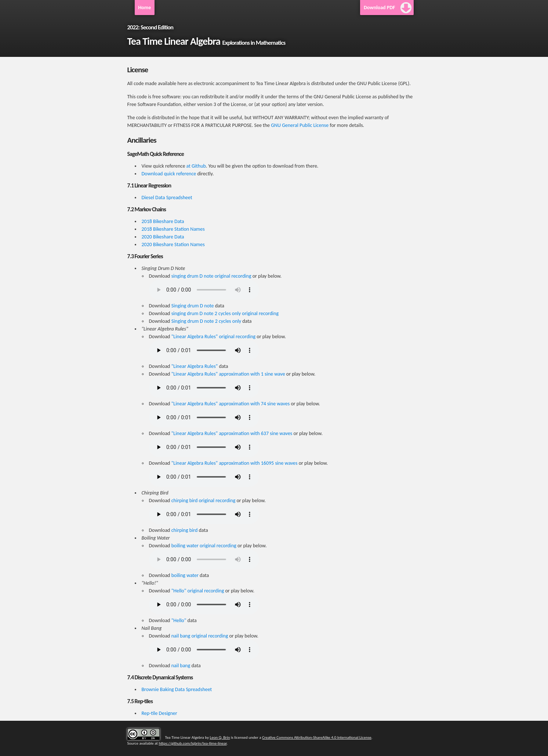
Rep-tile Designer (159, 713)
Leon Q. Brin (220, 737)
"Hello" (179, 620)
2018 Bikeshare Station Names (173, 229)
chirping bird (185, 530)
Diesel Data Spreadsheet (167, 198)
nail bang (181, 666)
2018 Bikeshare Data (163, 221)
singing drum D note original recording (211, 276)
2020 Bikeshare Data (163, 237)
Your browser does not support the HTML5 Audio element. (204, 290)
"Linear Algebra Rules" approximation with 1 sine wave (228, 374)
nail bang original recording (200, 636)
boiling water (185, 575)
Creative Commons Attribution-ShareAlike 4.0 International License (317, 737)
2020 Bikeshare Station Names (173, 244)
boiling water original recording (204, 546)
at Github (196, 166)
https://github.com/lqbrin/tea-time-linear (193, 743)
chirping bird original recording (204, 501)
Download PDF (380, 8)
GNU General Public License (300, 125)
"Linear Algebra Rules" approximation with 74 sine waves (231, 404)
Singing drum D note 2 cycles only (206, 321)
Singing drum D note (193, 306)
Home (145, 8)
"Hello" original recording (198, 591)
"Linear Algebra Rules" (195, 366)
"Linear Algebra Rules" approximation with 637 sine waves (232, 433)
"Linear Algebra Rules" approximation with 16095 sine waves (235, 463)
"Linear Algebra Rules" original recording (214, 337)
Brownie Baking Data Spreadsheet (177, 689)
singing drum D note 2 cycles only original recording (225, 313)
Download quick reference (169, 174)
